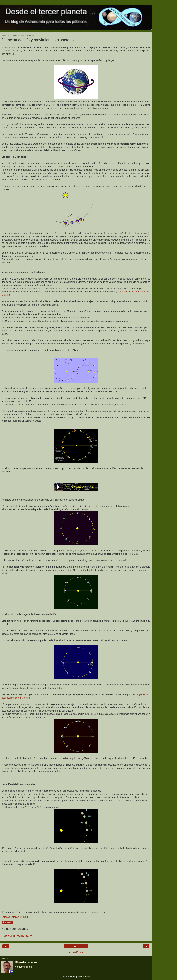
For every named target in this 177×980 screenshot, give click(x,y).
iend (14, 698)
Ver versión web (76, 952)
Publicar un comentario (17, 936)
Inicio (76, 946)
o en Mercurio (23, 698)
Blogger (86, 977)
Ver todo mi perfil (24, 967)
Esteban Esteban (28, 962)
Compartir (7, 922)
